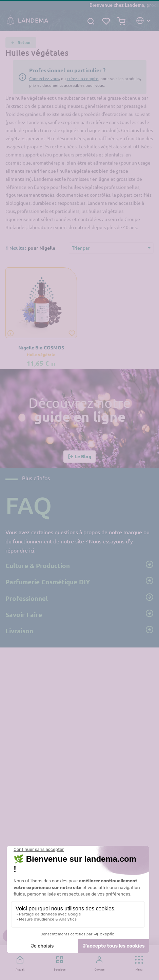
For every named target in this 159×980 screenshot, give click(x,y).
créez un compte (83, 78)
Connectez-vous (44, 78)
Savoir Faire (79, 614)
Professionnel (79, 598)
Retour (21, 43)
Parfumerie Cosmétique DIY (79, 581)
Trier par (81, 248)
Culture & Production (79, 565)
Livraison (79, 630)
